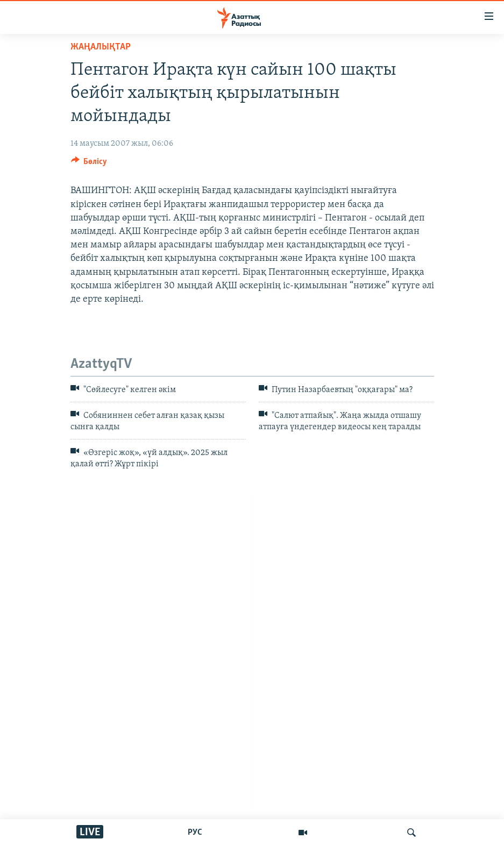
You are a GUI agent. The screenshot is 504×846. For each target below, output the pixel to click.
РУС (195, 833)
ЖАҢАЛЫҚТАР (101, 47)
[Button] (89, 164)
